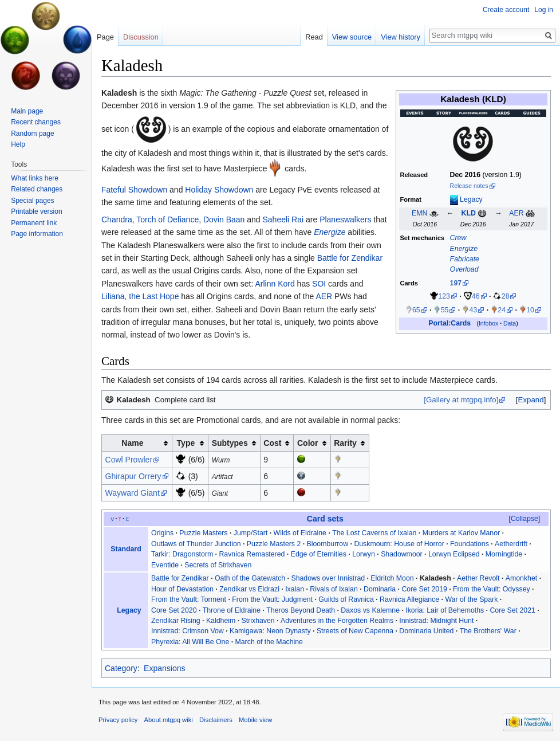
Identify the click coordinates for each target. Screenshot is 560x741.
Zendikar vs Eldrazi (249, 589)
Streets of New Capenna (355, 631)
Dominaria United (426, 631)
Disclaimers (216, 720)
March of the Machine (269, 642)
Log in (544, 10)
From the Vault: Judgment (272, 599)
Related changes (37, 189)
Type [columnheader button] (186, 443)
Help (18, 144)
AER (516, 213)
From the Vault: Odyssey (492, 589)
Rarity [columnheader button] (345, 443)
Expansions (164, 668)
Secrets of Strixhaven (218, 565)
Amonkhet (521, 578)
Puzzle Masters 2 (274, 544)
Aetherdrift (511, 544)
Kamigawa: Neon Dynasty (270, 631)
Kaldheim (221, 621)
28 (506, 296)
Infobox (488, 324)
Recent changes (36, 122)
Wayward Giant (133, 493)
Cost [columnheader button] (272, 443)
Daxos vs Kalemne (370, 610)
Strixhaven (258, 621)
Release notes (469, 186)
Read (314, 37)
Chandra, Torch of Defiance (150, 219)
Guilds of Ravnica (346, 599)
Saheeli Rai (283, 219)
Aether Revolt (478, 578)
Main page (27, 111)
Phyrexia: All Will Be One (190, 642)
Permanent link (34, 223)
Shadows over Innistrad (328, 578)
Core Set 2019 (424, 589)
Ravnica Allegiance (409, 599)
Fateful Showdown (134, 190)
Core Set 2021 (512, 610)
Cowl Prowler (129, 460)
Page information (37, 234)
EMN (419, 213)
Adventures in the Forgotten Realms (337, 621)
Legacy (471, 199)
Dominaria (380, 589)
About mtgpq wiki (169, 720)
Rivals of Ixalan (334, 589)
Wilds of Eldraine (300, 533)
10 (530, 310)
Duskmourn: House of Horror (399, 544)
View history (401, 37)
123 (444, 296)
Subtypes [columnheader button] (230, 443)
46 (476, 296)
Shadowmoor (402, 554)
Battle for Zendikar (350, 258)
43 (474, 310)
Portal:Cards (449, 323)
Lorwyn (364, 554)
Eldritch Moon (392, 578)
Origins (162, 533)
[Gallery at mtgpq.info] (461, 400)
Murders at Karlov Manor (462, 533)
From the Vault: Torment (189, 599)
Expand (531, 400)
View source (352, 37)
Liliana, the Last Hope (140, 296)
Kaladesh (119, 93)
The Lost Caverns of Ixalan (374, 533)
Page (105, 37)
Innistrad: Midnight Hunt (436, 621)
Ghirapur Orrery (133, 476)
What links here (35, 178)
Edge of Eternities (319, 554)
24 (502, 310)
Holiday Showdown (219, 190)
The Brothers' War (488, 631)
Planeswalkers (345, 219)
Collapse (524, 519)
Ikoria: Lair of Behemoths (445, 610)
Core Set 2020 (174, 610)
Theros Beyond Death (301, 610)
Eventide (165, 565)
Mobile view (255, 720)
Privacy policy (118, 720)
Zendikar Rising (176, 621)
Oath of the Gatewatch (250, 578)
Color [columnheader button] (308, 443)
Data (510, 324)
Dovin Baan (224, 219)
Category (121, 668)
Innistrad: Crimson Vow (188, 631)
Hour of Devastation (182, 589)
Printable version (36, 211)
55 (445, 310)
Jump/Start (251, 533)
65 (416, 310)
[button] (531, 400)
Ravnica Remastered (252, 554)
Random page (32, 134)
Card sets (325, 519)
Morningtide (504, 554)
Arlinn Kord (275, 284)
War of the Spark (471, 599)
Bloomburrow (328, 544)
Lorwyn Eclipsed (454, 554)
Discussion (141, 37)
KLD (468, 213)
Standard (126, 549)
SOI (319, 284)
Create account (506, 10)
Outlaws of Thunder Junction (196, 544)
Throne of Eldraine (232, 610)
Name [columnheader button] (132, 443)
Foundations (470, 544)
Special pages (32, 201)
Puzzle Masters (203, 533)
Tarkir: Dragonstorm (182, 554)
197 (456, 283)
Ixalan (295, 589)
